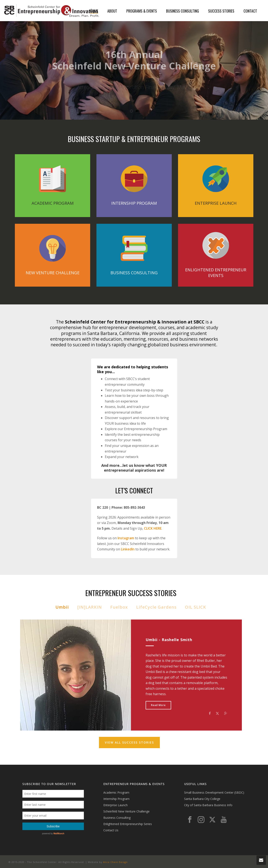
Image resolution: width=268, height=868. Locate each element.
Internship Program (116, 799)
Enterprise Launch (115, 805)
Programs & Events (142, 11)
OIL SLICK (196, 607)
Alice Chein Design (115, 862)
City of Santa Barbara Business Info (208, 805)
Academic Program (116, 793)
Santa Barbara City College (202, 799)
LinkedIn (128, 549)
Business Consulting (183, 11)
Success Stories (221, 11)
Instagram (126, 538)
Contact (250, 11)
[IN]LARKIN (90, 607)
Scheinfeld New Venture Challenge (126, 811)
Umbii (62, 607)
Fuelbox (119, 607)
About (112, 11)
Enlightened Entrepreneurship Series (128, 824)
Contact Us (111, 830)
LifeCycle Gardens (156, 607)
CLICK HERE (153, 528)
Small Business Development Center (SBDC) (214, 793)
